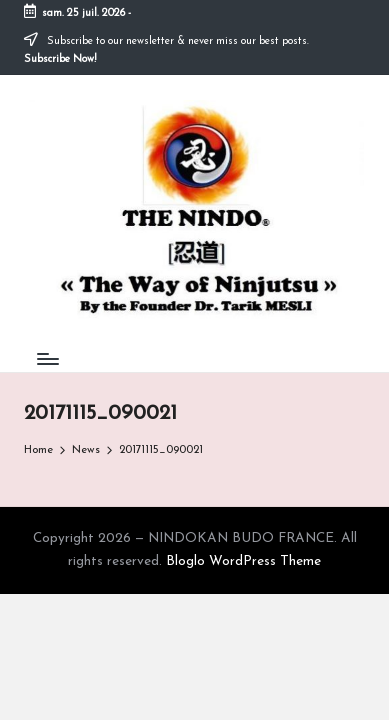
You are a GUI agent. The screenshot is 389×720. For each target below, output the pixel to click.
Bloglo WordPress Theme (243, 561)
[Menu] (47, 359)
